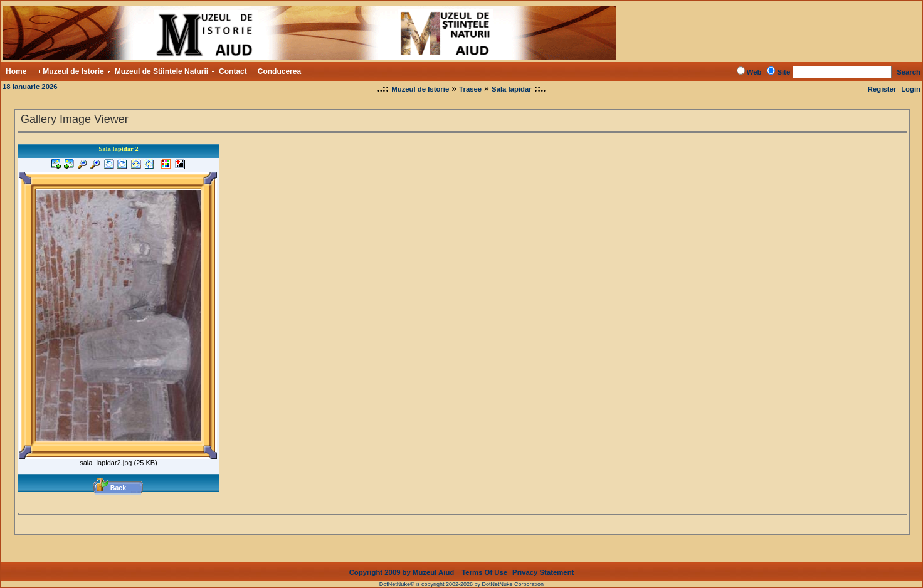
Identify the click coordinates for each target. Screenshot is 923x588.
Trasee (470, 89)
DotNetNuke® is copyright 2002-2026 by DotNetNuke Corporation (461, 574)
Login (911, 89)
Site (783, 72)
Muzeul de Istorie (420, 89)
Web (754, 72)
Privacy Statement (543, 562)
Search (909, 72)
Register (882, 89)
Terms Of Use (484, 562)
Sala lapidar (512, 89)
